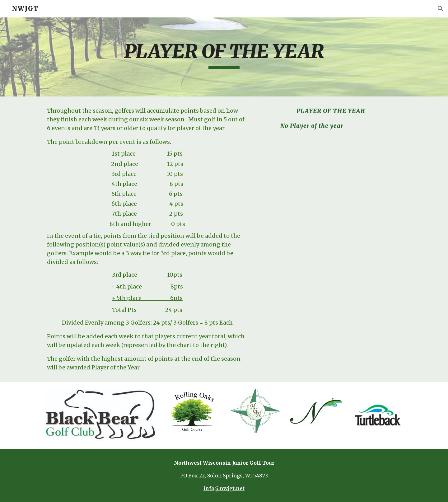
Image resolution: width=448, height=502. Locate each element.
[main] (224, 57)
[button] (441, 9)
